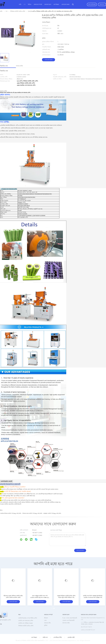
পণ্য (25, 4)
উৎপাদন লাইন (66, 623)
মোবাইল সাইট (71, 637)
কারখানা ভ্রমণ (48, 4)
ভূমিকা (46, 625)
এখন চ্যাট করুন (92, 4)
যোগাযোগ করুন (65, 4)
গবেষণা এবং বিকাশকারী (69, 620)
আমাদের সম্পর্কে (38, 4)
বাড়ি (20, 4)
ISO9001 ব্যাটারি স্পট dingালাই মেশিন (52, 513)
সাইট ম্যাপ (45, 637)
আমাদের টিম (47, 623)
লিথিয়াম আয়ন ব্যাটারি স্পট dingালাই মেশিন (32, 513)
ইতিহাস (46, 618)
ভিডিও (30, 4)
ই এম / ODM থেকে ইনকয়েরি (70, 618)
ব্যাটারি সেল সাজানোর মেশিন (26, 621)
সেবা (45, 620)
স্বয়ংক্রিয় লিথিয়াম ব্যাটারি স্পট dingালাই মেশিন (11, 513)
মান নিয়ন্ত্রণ (56, 4)
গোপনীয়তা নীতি (58, 637)
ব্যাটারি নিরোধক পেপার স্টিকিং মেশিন (28, 618)
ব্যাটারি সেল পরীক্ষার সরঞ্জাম (26, 623)
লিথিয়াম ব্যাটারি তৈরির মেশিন (26, 626)
